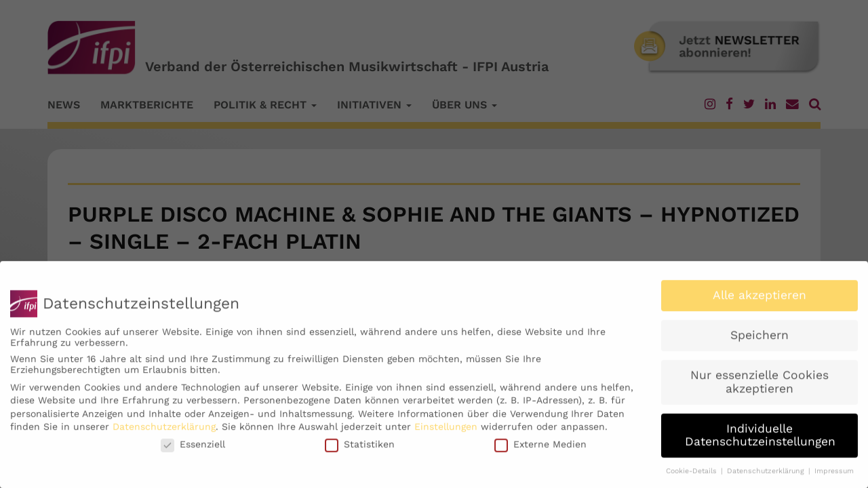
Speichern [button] (759, 341)
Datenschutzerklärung (164, 432)
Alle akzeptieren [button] (759, 301)
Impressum (834, 476)
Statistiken (360, 449)
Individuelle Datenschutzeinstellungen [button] (760, 441)
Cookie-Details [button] (693, 476)
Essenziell (193, 449)
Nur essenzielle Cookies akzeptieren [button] (759, 387)
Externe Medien (540, 449)
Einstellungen (446, 432)
